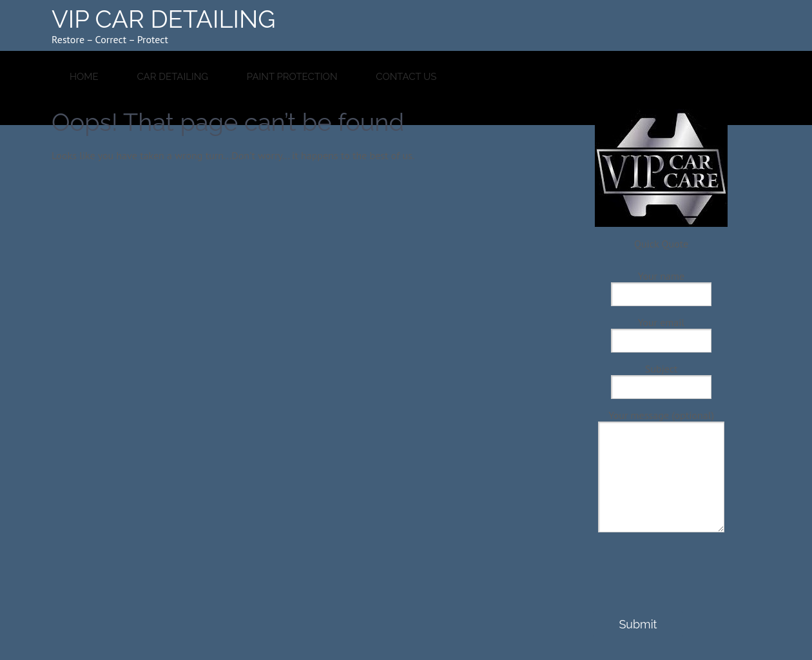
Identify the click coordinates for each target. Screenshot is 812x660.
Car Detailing (172, 77)
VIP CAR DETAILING (164, 19)
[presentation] (660, 586)
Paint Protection (292, 77)
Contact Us (406, 77)
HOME (84, 77)
